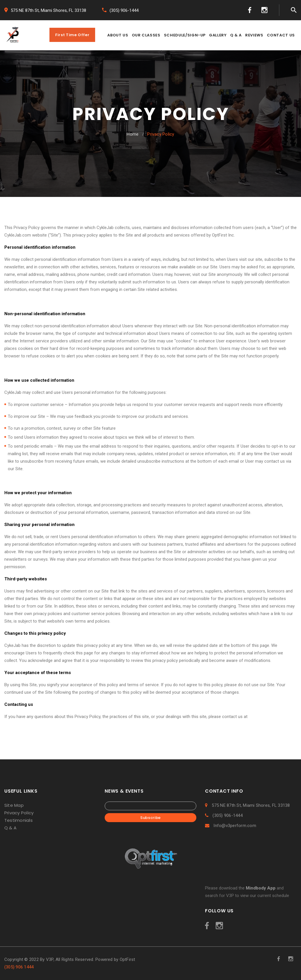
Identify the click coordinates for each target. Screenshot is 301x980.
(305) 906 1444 (19, 967)
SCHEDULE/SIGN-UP (185, 35)
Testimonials (19, 820)
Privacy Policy (19, 813)
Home (133, 134)
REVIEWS (254, 35)
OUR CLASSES (146, 35)
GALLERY (218, 35)
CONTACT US (281, 35)
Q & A (236, 35)
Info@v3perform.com (231, 826)
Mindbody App (261, 888)
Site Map (14, 805)
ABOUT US (118, 35)
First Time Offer (72, 35)
